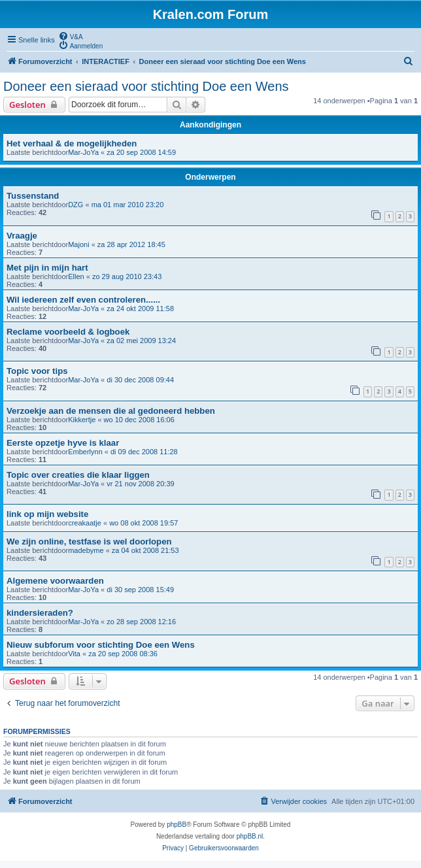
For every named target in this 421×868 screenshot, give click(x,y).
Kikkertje (82, 420)
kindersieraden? (40, 613)
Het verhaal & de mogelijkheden (72, 143)
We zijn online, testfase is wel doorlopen (89, 542)
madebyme (86, 550)
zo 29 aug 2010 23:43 (127, 276)
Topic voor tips (37, 371)
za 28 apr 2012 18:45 (131, 244)
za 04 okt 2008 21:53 (145, 550)
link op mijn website (47, 514)
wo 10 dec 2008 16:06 (139, 420)
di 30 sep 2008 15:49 (140, 590)
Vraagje (22, 236)
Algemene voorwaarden (55, 581)
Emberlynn (85, 452)
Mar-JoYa (83, 152)
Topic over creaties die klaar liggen (78, 475)
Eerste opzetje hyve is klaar (63, 443)
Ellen (76, 276)
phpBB (177, 825)
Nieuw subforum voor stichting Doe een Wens (101, 645)
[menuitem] (71, 36)
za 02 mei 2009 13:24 (141, 341)
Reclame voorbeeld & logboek (68, 332)
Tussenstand (33, 196)
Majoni (78, 244)
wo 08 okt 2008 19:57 (143, 523)
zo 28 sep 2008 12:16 (141, 622)
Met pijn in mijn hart (47, 268)
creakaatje (85, 523)
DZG (76, 205)
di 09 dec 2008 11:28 (144, 452)
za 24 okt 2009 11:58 (140, 309)
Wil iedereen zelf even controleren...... (83, 300)
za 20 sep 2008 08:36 (123, 654)
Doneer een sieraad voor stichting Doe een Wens (146, 86)
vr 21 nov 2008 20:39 (140, 484)
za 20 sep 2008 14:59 (141, 152)
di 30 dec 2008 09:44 (140, 380)
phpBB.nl (250, 836)
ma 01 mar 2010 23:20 (128, 205)
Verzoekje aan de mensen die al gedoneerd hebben (111, 411)
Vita (74, 654)
